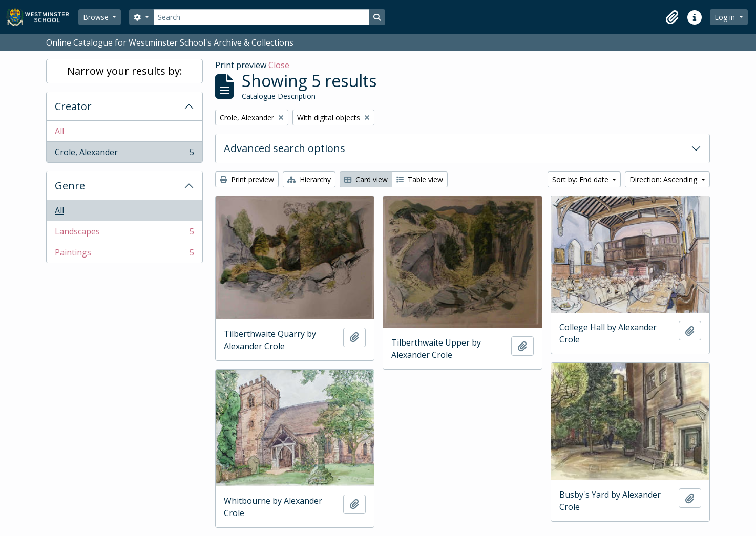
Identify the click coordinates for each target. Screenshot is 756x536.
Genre (70, 186)
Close (279, 65)
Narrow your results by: (125, 71)
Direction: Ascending (664, 179)
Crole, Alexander (124, 154)
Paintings (124, 254)
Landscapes (124, 234)
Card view (366, 179)
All (59, 131)
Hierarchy (309, 179)
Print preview (247, 179)
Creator (73, 106)
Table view (420, 179)
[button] (672, 17)
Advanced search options (285, 148)
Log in (726, 17)
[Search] (261, 17)
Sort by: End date (581, 179)
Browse (97, 17)
